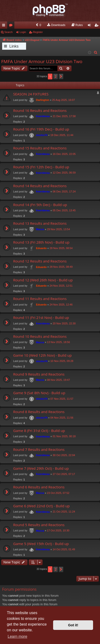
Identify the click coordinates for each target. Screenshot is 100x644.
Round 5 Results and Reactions (39, 525)
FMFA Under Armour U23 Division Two (42, 61)
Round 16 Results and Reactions (40, 110)
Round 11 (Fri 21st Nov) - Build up (41, 317)
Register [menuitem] (97, 26)
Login (23, 32)
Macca (40, 229)
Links (14, 46)
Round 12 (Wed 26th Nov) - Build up (43, 280)
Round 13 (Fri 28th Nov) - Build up (41, 242)
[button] (61, 76)
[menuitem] (38, 25)
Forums (12, 26)
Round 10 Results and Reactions (40, 336)
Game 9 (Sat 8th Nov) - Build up (39, 393)
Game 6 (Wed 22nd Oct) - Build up (41, 506)
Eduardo (41, 248)
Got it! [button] (73, 625)
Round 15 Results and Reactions (40, 148)
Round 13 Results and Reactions (40, 223)
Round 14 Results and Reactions (40, 186)
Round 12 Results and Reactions (40, 261)
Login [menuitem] (90, 26)
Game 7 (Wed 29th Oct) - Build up (41, 468)
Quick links (5, 26)
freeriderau (43, 116)
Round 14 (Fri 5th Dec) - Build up (40, 205)
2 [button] (56, 76)
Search (8, 32)
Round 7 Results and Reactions (39, 449)
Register (38, 32)
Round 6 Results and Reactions (39, 487)
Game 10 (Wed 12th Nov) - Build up (42, 355)
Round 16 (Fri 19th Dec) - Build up (41, 129)
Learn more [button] (17, 636)
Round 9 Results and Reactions (39, 374)
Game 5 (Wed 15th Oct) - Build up (41, 544)
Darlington (42, 100)
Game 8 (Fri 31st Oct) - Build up (39, 431)
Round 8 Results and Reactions (39, 412)
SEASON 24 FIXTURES (31, 94)
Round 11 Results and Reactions (40, 299)
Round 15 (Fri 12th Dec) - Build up (41, 167)
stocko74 (42, 135)
